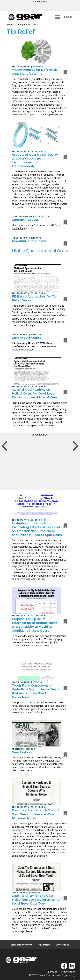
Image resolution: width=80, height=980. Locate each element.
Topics (10, 24)
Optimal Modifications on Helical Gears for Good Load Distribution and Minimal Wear (35, 394)
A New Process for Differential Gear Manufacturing (35, 72)
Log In (68, 17)
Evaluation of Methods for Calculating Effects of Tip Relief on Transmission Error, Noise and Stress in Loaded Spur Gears (37, 529)
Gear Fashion (22, 752)
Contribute (62, 945)
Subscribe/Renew (21, 945)
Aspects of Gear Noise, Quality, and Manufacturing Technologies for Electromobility (35, 160)
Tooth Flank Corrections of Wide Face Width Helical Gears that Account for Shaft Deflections (36, 691)
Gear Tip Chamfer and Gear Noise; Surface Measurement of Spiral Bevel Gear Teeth (36, 900)
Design (21, 24)
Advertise (44, 945)
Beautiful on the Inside (29, 241)
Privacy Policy (67, 972)
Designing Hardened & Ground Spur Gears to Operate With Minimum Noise (35, 814)
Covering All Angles (27, 338)
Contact (52, 972)
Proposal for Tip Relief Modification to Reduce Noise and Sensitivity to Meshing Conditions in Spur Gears (35, 625)
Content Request (25, 220)
